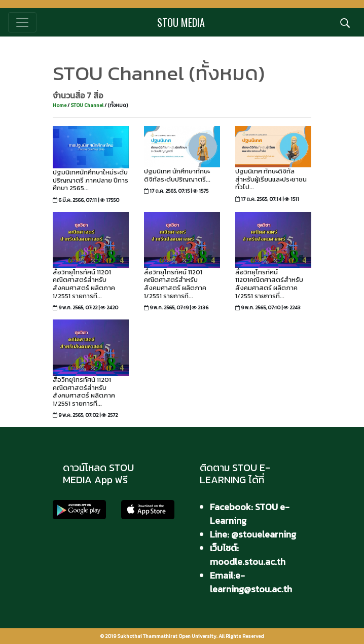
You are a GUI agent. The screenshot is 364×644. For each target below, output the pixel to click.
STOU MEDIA (181, 22)
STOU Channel (87, 105)
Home (60, 105)
